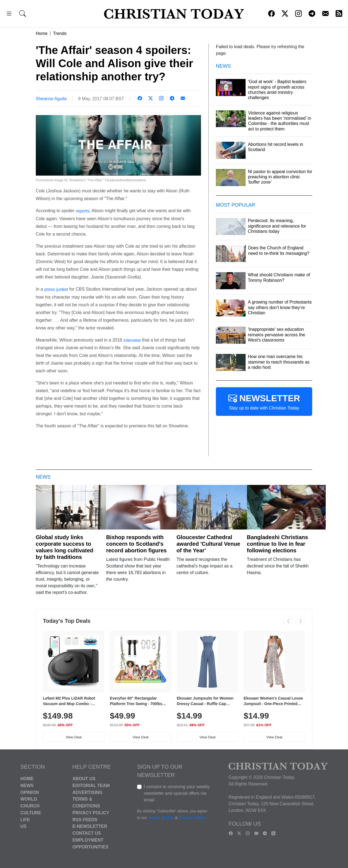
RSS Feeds (85, 819)
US (23, 826)
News (27, 786)
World (29, 799)
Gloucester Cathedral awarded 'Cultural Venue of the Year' (208, 544)
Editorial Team (91, 786)
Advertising (87, 792)
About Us (84, 779)
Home (42, 33)
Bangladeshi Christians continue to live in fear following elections (278, 544)
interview (132, 340)
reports (83, 211)
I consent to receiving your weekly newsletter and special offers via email (177, 793)
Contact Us (87, 833)
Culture (31, 813)
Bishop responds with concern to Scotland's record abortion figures (136, 544)
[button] (9, 14)
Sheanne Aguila (51, 99)
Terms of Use (161, 818)
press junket (56, 289)
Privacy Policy (91, 813)
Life (25, 819)
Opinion (30, 792)
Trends (60, 33)
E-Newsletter (90, 826)
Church (30, 806)
